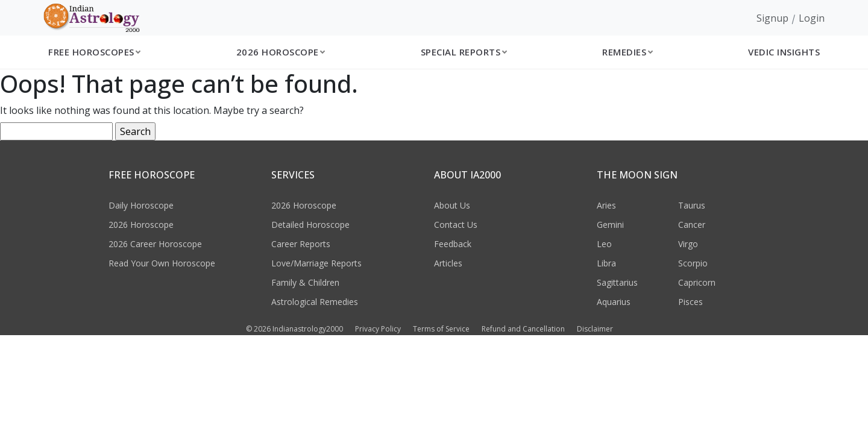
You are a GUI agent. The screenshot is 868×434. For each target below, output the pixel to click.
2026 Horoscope (141, 225)
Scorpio (693, 263)
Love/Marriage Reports (316, 263)
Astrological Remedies (315, 302)
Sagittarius (617, 282)
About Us (452, 205)
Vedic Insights (784, 52)
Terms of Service (441, 329)
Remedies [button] (624, 52)
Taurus (692, 205)
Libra (606, 263)
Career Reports (301, 244)
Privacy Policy (378, 329)
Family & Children (305, 282)
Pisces (690, 302)
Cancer (692, 225)
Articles (448, 263)
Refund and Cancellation (523, 329)
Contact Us (456, 225)
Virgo (688, 244)
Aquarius (614, 302)
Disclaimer (595, 329)
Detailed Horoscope (310, 225)
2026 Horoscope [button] (278, 52)
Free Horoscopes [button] (91, 52)
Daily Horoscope (141, 205)
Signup (772, 18)
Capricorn (697, 282)
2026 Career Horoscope (155, 244)
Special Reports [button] (461, 52)
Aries (606, 205)
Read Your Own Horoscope (162, 263)
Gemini (610, 225)
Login (812, 18)
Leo (604, 244)
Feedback (453, 244)
